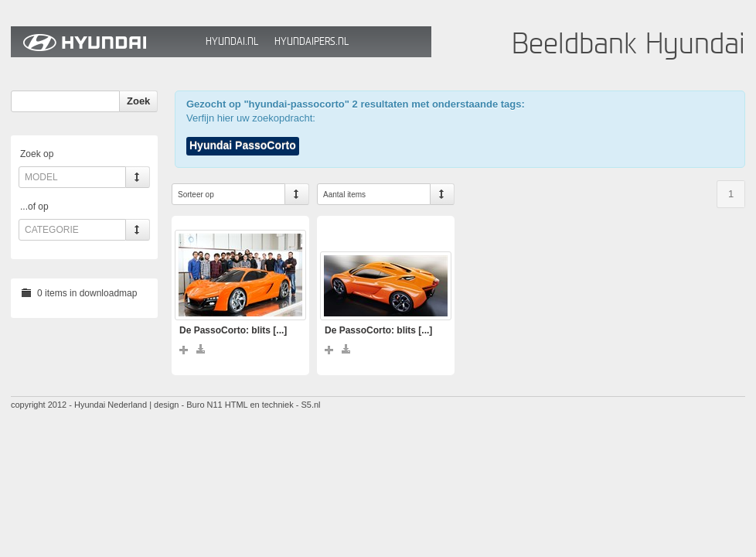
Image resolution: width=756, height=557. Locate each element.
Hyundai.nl (232, 41)
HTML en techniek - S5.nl (273, 405)
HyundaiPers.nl (312, 41)
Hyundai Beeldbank (104, 42)
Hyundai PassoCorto (243, 145)
